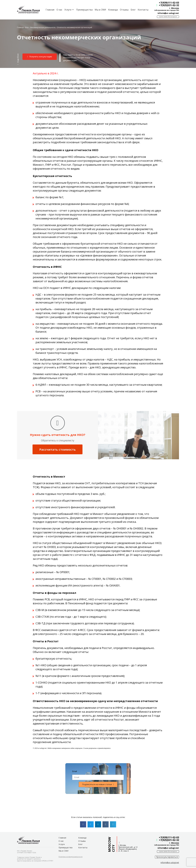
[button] (18, 59)
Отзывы (124, 10)
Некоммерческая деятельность (43, 27)
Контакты (143, 10)
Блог (133, 10)
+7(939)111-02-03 (169, 3)
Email (75, 771)
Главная (50, 10)
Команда (113, 10)
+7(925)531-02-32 (169, 5)
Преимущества (84, 10)
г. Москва (174, 8)
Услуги (62, 844)
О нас (59, 10)
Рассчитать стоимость (58, 449)
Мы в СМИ (100, 10)
